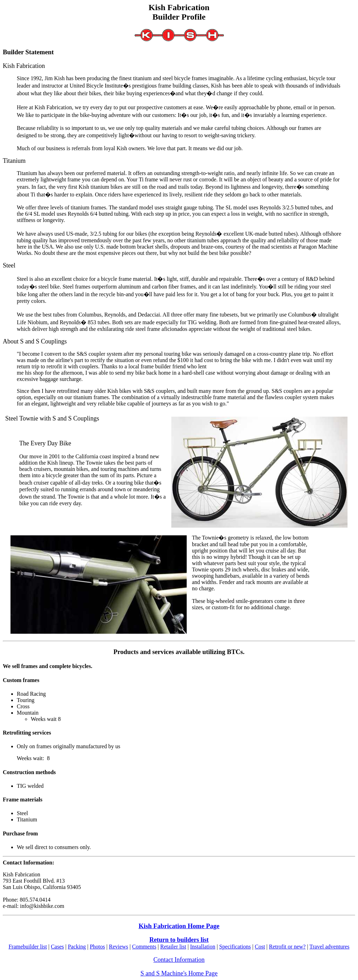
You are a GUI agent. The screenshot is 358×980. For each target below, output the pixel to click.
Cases (57, 947)
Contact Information (179, 960)
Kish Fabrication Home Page (179, 926)
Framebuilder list (28, 947)
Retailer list (173, 947)
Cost (260, 947)
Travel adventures (330, 947)
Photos (98, 947)
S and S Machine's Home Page (179, 973)
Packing (77, 947)
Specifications (235, 947)
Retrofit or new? (287, 947)
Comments (144, 947)
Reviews (118, 947)
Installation (203, 947)
